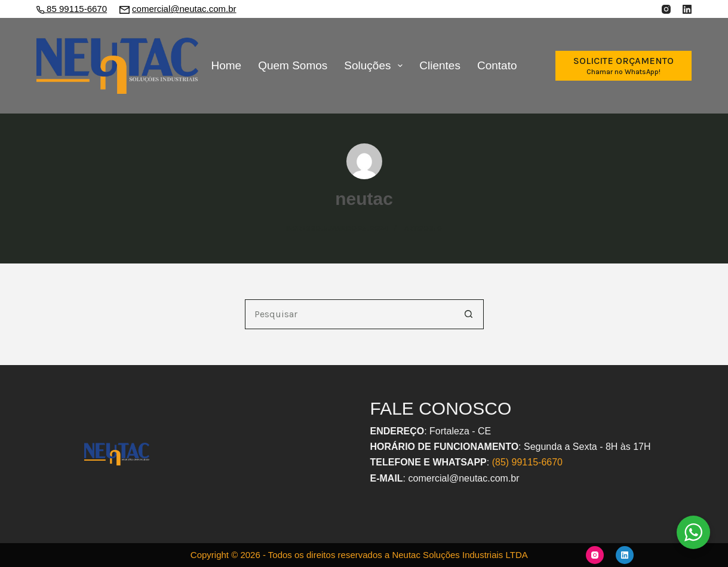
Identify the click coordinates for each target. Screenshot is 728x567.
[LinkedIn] (687, 9)
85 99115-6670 (76, 9)
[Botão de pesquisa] (469, 314)
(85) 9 (505, 462)
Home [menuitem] (226, 65)
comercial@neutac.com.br (184, 9)
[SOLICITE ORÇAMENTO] (623, 66)
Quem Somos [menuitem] (293, 65)
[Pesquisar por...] (349, 314)
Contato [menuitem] (497, 65)
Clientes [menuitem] (440, 65)
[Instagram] (666, 9)
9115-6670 (540, 462)
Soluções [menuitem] (376, 66)
